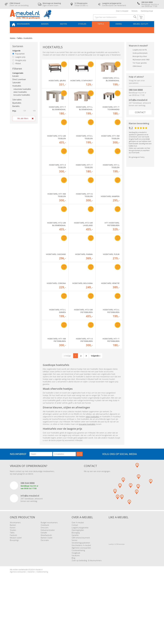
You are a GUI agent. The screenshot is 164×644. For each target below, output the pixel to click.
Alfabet (17, 70)
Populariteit (18, 60)
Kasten (67, 30)
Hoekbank (45, 582)
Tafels (102, 30)
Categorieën (18, 80)
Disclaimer (31, 629)
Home (12, 45)
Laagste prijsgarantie (80, 585)
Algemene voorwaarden (81, 605)
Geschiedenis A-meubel (81, 603)
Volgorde (16, 57)
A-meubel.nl (38, 627)
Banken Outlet (47, 595)
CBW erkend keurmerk (81, 595)
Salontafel (16, 89)
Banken (49, 30)
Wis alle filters (23, 125)
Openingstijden (78, 587)
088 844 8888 (136, 96)
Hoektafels (17, 93)
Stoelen (84, 30)
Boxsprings (14, 598)
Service (74, 598)
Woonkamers (28, 30)
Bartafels (16, 113)
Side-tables (17, 106)
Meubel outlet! (140, 30)
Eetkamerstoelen (48, 587)
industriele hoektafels (22, 96)
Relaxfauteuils (46, 592)
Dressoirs (45, 585)
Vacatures (76, 613)
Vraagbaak (76, 610)
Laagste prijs (19, 64)
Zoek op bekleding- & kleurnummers (87, 618)
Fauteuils (13, 592)
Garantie (75, 592)
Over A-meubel (122, 12)
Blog (73, 615)
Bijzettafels (17, 110)
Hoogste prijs (19, 67)
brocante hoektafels (22, 101)
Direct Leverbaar (19, 86)
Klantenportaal (147, 12)
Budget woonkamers (49, 580)
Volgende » (96, 413)
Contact (140, 119)
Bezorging (76, 590)
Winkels (135, 12)
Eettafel (16, 83)
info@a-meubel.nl (138, 107)
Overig (119, 30)
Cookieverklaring (78, 608)
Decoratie (45, 598)
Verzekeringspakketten (81, 600)
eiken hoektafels (20, 99)
